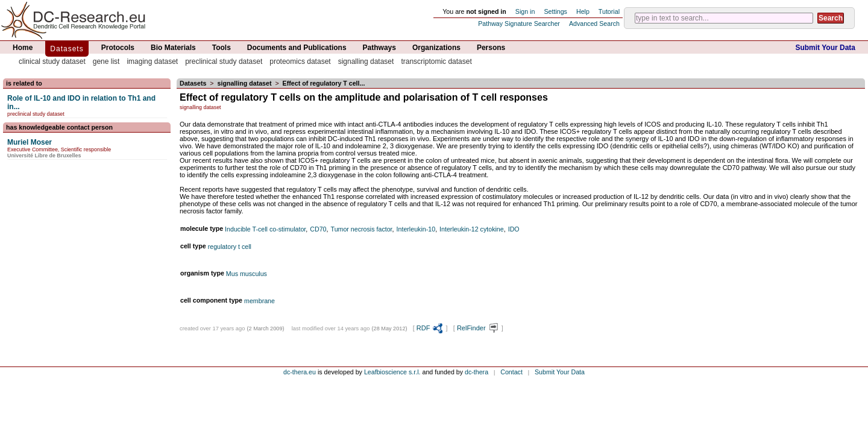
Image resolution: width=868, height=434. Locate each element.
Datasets (67, 49)
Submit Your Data (825, 48)
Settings (555, 11)
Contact (511, 372)
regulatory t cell (230, 247)
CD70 (318, 229)
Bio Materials (173, 48)
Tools (222, 48)
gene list (106, 61)
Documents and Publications (297, 48)
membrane (259, 301)
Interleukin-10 (416, 229)
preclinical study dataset (224, 61)
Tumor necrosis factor (362, 229)
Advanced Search (594, 24)
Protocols (118, 48)
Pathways (379, 48)
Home (23, 48)
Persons (491, 48)
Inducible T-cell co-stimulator (265, 229)
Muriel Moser (30, 142)
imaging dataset (152, 61)
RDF (430, 328)
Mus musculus (247, 274)
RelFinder (478, 328)
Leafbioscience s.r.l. (392, 372)
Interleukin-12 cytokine (472, 229)
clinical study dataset (52, 61)
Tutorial (609, 11)
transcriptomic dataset (436, 61)
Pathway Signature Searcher (519, 24)
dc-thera (476, 372)
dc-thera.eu (300, 372)
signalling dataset (366, 61)
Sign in (525, 11)
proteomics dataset (300, 61)
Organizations (436, 48)
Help (583, 11)
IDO (514, 229)
